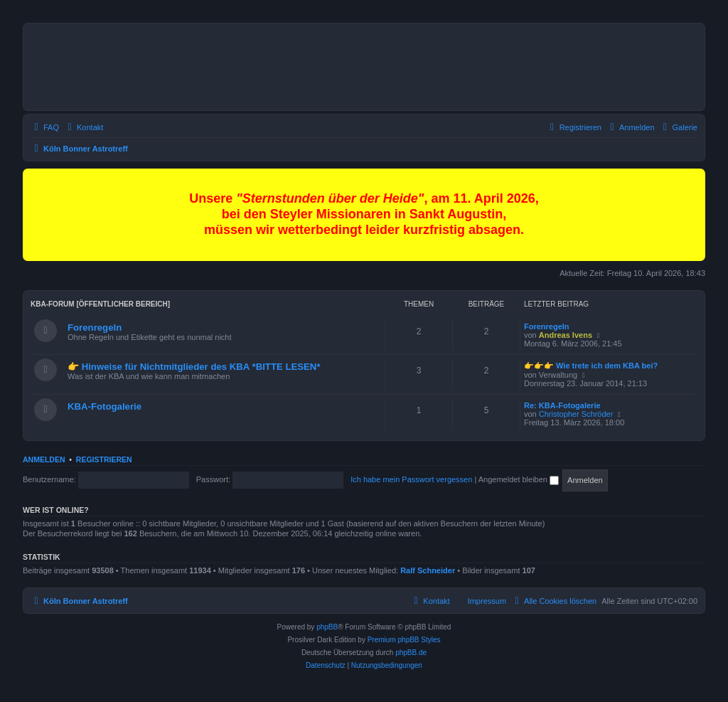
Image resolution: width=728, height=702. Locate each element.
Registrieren (104, 459)
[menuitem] (679, 127)
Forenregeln (95, 328)
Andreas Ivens (566, 335)
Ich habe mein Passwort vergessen (411, 479)
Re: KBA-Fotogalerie (562, 405)
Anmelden (44, 459)
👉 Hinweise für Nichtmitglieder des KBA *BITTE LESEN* (194, 367)
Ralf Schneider (428, 570)
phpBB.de (411, 653)
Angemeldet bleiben (519, 479)
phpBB (327, 627)
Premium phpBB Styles (404, 640)
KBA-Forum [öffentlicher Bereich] (100, 304)
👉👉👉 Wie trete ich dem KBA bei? (591, 366)
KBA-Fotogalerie (105, 406)
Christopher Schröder (576, 414)
